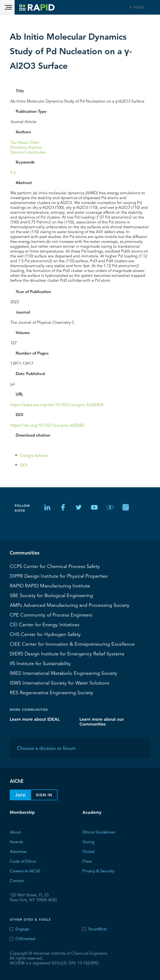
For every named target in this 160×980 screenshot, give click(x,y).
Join (20, 795)
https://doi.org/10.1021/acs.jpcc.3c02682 (47, 425)
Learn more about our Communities (102, 721)
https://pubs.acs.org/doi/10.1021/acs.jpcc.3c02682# (57, 404)
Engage (22, 929)
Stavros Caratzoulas (28, 152)
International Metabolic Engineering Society (64, 673)
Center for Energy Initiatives (45, 624)
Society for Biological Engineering (51, 595)
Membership (22, 812)
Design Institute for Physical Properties (59, 576)
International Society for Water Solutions (60, 683)
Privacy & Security (98, 871)
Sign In (44, 795)
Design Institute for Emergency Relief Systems (67, 654)
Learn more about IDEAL (35, 719)
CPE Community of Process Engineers (51, 615)
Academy (92, 812)
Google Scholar (34, 455)
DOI (24, 465)
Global (89, 851)
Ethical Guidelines (99, 832)
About (15, 832)
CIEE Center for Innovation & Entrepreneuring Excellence (72, 644)
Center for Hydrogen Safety (45, 634)
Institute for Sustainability (40, 663)
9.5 (13, 172)
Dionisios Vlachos (26, 147)
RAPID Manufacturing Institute (50, 586)
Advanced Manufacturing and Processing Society (70, 605)
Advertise (18, 851)
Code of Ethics (23, 861)
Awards (16, 841)
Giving (88, 841)
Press (87, 861)
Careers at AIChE (25, 871)
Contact (17, 880)
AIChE (139, 7)
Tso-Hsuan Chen (25, 142)
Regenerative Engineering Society (51, 692)
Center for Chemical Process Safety (55, 566)
